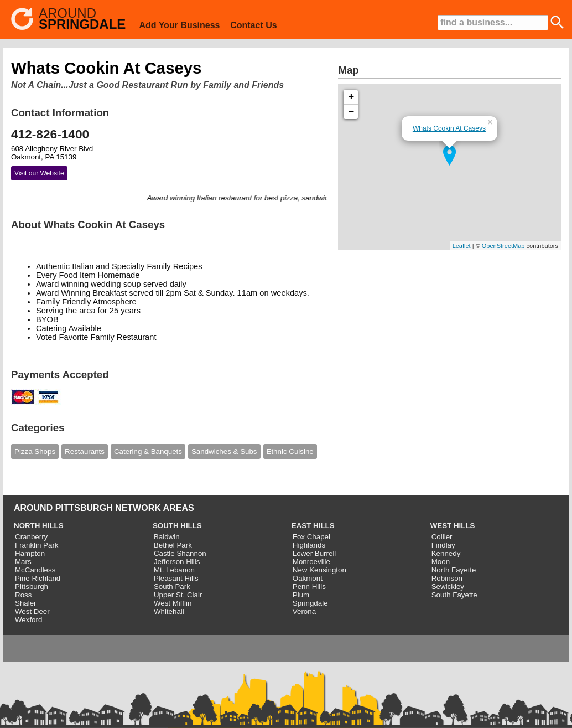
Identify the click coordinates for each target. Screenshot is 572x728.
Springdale (310, 603)
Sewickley (448, 587)
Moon (441, 562)
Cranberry (31, 537)
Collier (442, 537)
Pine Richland (38, 578)
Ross (23, 595)
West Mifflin (173, 603)
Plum (301, 595)
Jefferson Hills (177, 562)
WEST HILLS (453, 526)
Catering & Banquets (148, 451)
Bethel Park (173, 545)
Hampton (30, 553)
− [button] (352, 112)
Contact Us (253, 25)
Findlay (443, 545)
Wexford (28, 620)
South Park (172, 587)
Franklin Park (37, 545)
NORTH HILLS (39, 526)
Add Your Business (179, 25)
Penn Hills (309, 587)
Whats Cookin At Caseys (449, 128)
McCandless (35, 570)
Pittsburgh (32, 587)
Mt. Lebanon (174, 570)
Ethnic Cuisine (290, 451)
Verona (304, 611)
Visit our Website (39, 173)
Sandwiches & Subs (224, 451)
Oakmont (308, 578)
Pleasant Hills (176, 578)
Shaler (26, 603)
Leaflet (462, 246)
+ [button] (352, 97)
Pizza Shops (35, 451)
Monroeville (311, 562)
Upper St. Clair (178, 595)
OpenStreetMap (503, 246)
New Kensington (319, 570)
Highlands (309, 545)
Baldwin (167, 537)
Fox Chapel (311, 537)
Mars (23, 562)
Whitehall (169, 611)
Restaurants (85, 451)
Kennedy (446, 553)
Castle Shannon (180, 553)
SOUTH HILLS (177, 526)
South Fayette (454, 595)
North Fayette (454, 570)
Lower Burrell (314, 553)
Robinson (447, 578)
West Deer (32, 611)
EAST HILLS (313, 526)
